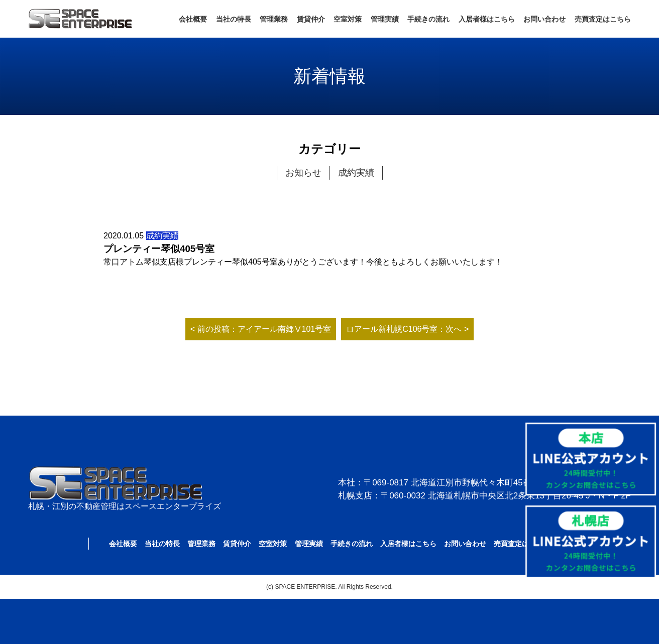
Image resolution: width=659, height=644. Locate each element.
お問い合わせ (544, 19)
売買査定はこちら (603, 19)
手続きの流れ (428, 19)
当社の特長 (234, 19)
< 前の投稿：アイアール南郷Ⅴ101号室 (261, 329)
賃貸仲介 (311, 19)
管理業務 (274, 19)
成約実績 (356, 173)
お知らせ (303, 173)
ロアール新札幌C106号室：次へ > (407, 329)
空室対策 (348, 19)
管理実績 (385, 19)
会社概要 (193, 19)
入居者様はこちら (487, 19)
